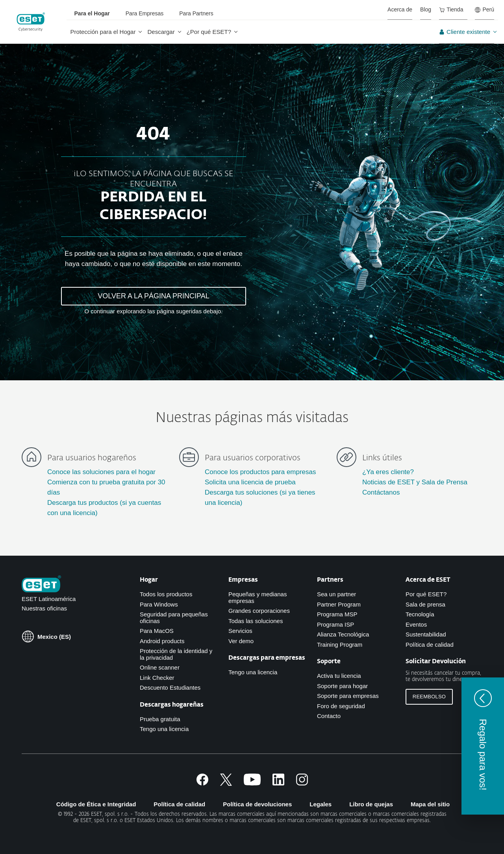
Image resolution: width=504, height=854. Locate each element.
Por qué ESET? (426, 594)
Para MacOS (157, 631)
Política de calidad (430, 645)
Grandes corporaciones (259, 611)
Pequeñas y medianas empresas (258, 597)
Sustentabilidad (426, 634)
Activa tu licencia (339, 676)
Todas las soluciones (256, 621)
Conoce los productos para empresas (260, 472)
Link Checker (157, 678)
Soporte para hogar (342, 686)
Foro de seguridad (341, 706)
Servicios (240, 631)
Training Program (340, 645)
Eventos (416, 624)
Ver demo (241, 641)
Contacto (329, 716)
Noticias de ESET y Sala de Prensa (415, 482)
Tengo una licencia (164, 729)
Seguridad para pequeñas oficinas (174, 618)
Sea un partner (336, 594)
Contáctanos (381, 492)
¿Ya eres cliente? (388, 472)
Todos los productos (166, 594)
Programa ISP (335, 624)
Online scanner (160, 667)
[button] (483, 746)
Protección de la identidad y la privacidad (176, 654)
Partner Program (339, 604)
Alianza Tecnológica (343, 634)
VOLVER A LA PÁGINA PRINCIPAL (153, 296)
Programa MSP (337, 614)
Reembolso (429, 697)
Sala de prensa (425, 604)
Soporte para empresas (348, 696)
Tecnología (420, 614)
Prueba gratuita (160, 719)
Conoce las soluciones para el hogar (101, 472)
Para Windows (159, 604)
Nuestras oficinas (44, 608)
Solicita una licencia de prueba (250, 482)
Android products (162, 641)
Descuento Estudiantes (170, 687)
